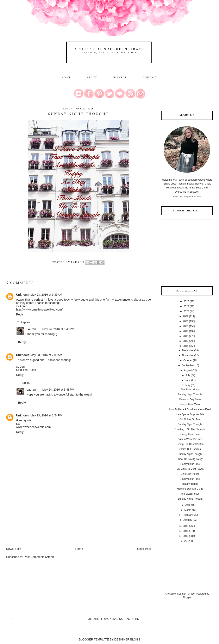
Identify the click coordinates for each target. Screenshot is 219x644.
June (188, 380)
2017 (186, 341)
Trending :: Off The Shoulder (190, 429)
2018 (186, 336)
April (188, 505)
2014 (186, 531)
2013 (186, 536)
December (188, 350)
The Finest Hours (190, 390)
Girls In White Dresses (190, 439)
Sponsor (120, 78)
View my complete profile (187, 197)
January (188, 520)
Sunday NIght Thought (190, 499)
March (188, 510)
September (188, 365)
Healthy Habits (190, 484)
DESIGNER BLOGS (127, 639)
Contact (150, 78)
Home (66, 78)
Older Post (144, 549)
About (92, 78)
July (188, 375)
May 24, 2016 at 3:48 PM (58, 329)
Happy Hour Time (190, 404)
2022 (186, 316)
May (188, 385)
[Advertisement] (37, 518)
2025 (186, 301)
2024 (186, 306)
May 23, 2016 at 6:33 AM (46, 295)
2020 (186, 326)
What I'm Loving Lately (190, 459)
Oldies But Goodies (190, 449)
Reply (20, 314)
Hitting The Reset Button (190, 444)
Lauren (31, 329)
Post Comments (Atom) (39, 557)
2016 (186, 346)
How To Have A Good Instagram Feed (190, 409)
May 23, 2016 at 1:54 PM (46, 415)
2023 (186, 311)
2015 (186, 526)
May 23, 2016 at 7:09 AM (46, 355)
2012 (187, 541)
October (188, 360)
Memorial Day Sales (190, 399)
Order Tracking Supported (114, 619)
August (188, 370)
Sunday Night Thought (190, 395)
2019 (186, 331)
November (188, 355)
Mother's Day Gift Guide (190, 489)
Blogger (187, 597)
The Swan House (190, 494)
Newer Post (14, 549)
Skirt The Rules (26, 370)
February (188, 515)
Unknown (23, 295)
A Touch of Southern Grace (109, 49)
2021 (186, 321)
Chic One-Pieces (190, 474)
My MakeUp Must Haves (190, 469)
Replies (25, 322)
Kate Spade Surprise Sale (190, 414)
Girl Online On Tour (190, 419)
